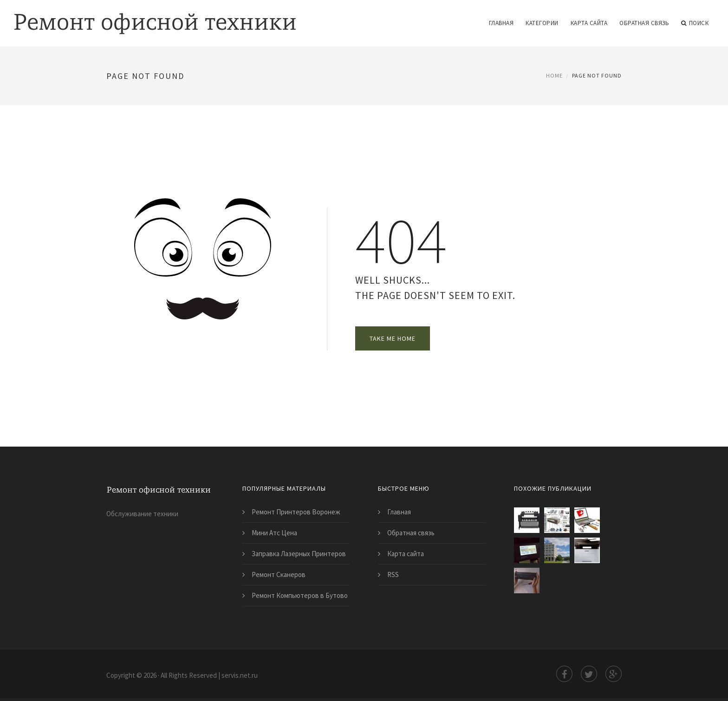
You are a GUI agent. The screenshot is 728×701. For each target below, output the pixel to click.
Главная (501, 23)
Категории (542, 23)
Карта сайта (589, 23)
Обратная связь (644, 23)
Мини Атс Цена (274, 533)
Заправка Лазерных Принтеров (299, 554)
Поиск (695, 23)
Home (554, 75)
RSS (393, 574)
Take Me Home (393, 338)
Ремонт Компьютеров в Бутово (300, 595)
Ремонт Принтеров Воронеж (296, 512)
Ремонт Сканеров (279, 574)
